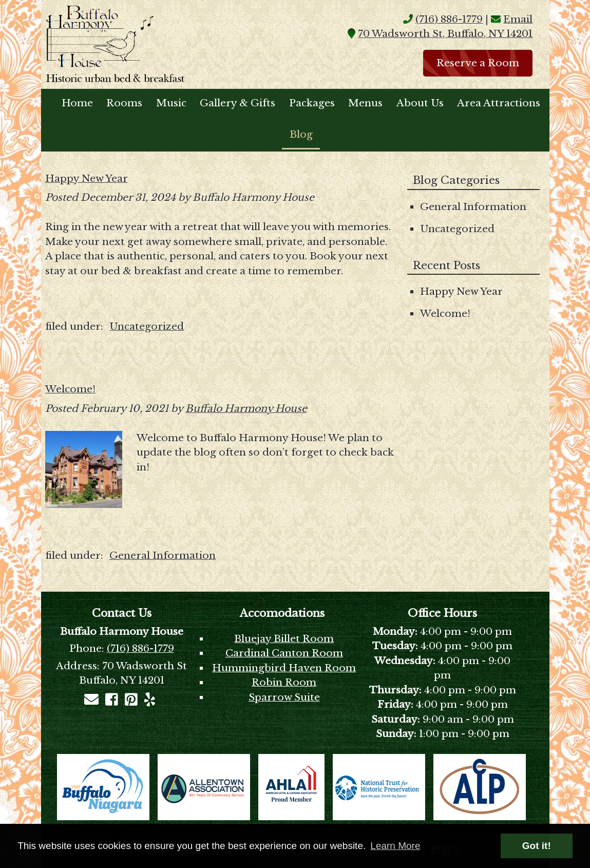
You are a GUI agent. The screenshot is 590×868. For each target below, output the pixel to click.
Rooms (124, 103)
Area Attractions (499, 103)
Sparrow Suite (284, 697)
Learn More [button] (395, 846)
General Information (163, 555)
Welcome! (70, 389)
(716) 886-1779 (449, 19)
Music (171, 103)
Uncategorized (147, 326)
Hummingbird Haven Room (284, 668)
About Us (420, 103)
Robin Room (284, 682)
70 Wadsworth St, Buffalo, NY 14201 (445, 34)
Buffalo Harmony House (246, 409)
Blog (301, 134)
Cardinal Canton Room (284, 653)
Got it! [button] (537, 846)
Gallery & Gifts (237, 103)
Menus (365, 103)
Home (77, 103)
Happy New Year (87, 178)
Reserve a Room (478, 63)
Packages (312, 103)
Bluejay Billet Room (284, 639)
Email (518, 19)
